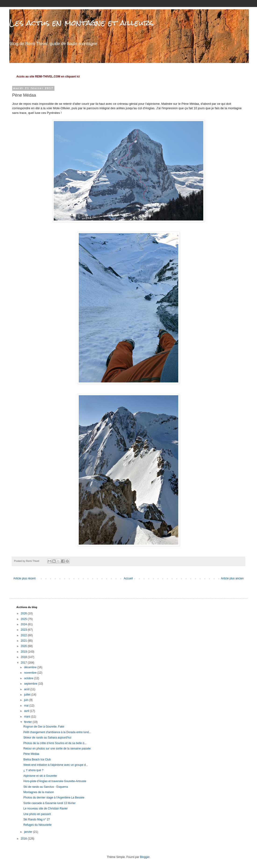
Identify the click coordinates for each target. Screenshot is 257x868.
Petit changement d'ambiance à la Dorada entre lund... (57, 732)
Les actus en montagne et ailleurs (82, 23)
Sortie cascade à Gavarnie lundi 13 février (49, 803)
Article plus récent (24, 578)
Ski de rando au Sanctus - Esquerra (46, 787)
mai (27, 706)
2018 (24, 657)
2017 (24, 663)
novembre (31, 673)
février (28, 722)
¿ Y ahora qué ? (33, 770)
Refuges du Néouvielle (37, 825)
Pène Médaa (31, 754)
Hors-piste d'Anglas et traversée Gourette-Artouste (55, 781)
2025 (24, 619)
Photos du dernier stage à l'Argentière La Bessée (54, 798)
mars (28, 717)
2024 (24, 624)
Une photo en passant (37, 814)
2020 (24, 646)
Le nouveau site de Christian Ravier (46, 808)
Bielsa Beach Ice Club (37, 759)
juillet (28, 695)
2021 (24, 641)
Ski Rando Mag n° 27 (37, 819)
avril (27, 711)
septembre (31, 684)
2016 (24, 839)
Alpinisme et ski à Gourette (40, 776)
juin (27, 700)
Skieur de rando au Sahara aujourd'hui (47, 738)
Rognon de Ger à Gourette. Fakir (44, 727)
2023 (24, 630)
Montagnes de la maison (39, 792)
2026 (24, 613)
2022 (24, 635)
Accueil (128, 578)
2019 (24, 652)
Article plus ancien (232, 578)
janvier (29, 832)
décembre (31, 667)
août (27, 689)
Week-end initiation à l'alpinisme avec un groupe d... (56, 765)
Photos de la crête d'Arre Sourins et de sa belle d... (55, 743)
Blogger (145, 857)
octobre (29, 678)
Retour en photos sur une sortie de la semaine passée (57, 749)
